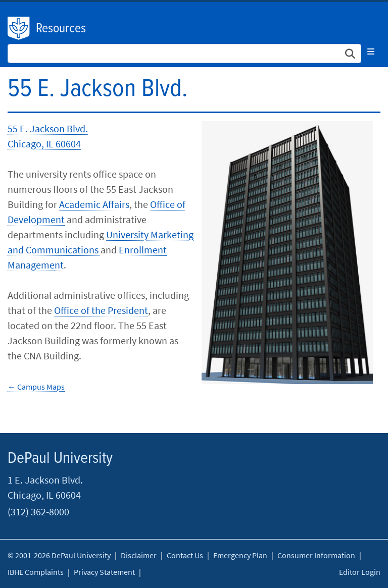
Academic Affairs (94, 204)
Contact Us (185, 555)
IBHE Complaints (36, 572)
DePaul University (19, 28)
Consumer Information (316, 555)
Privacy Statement (104, 572)
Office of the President (101, 310)
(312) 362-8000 (38, 512)
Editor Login (360, 572)
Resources (61, 29)
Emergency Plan (240, 555)
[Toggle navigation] (371, 51)
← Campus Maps (36, 387)
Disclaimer (139, 555)
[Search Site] (184, 54)
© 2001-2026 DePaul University (59, 555)
